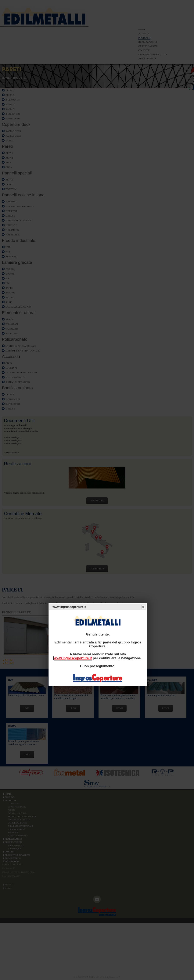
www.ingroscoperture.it (73, 658)
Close (143, 607)
